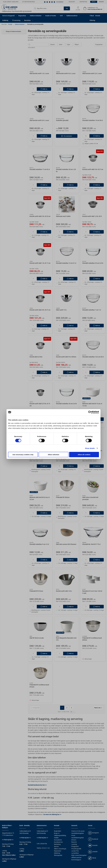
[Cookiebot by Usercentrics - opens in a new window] (90, 412)
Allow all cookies (84, 455)
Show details (90, 448)
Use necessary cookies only (23, 455)
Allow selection (53, 455)
